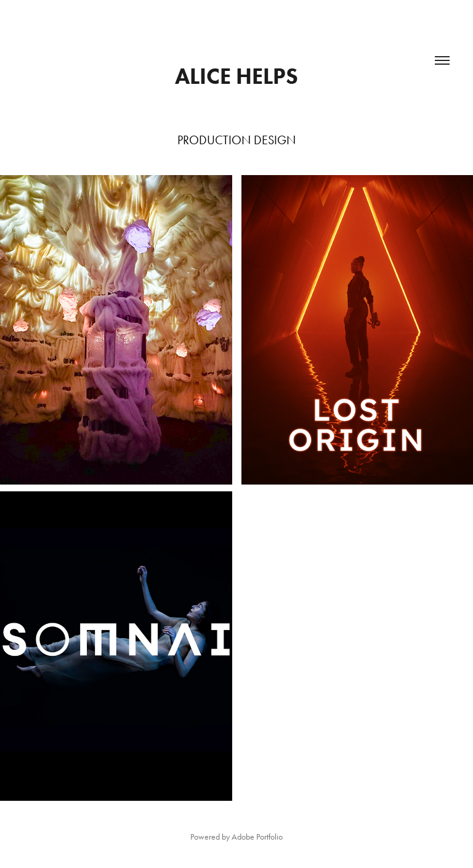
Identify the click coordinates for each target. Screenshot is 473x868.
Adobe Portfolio (257, 837)
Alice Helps (236, 76)
